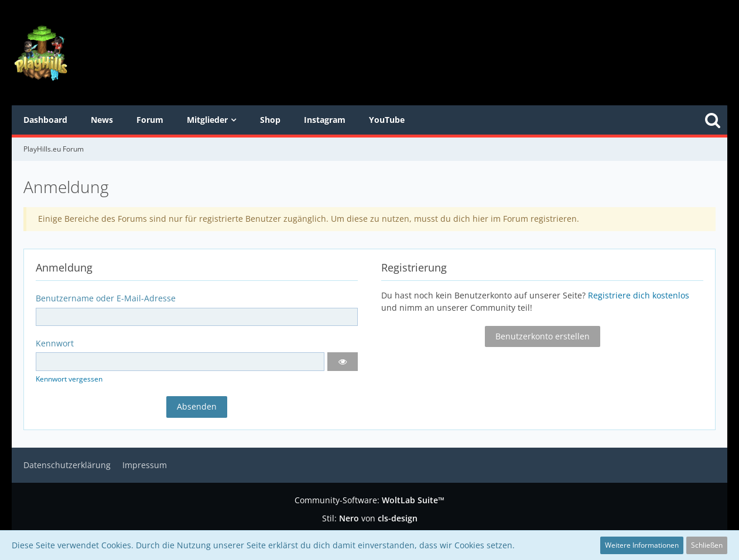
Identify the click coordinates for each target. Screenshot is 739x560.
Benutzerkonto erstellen (543, 336)
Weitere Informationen (642, 545)
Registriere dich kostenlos (639, 295)
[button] (343, 362)
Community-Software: (369, 500)
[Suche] (713, 120)
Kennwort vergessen (69, 379)
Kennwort (55, 343)
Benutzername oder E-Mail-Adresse (106, 298)
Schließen (707, 545)
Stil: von (370, 518)
